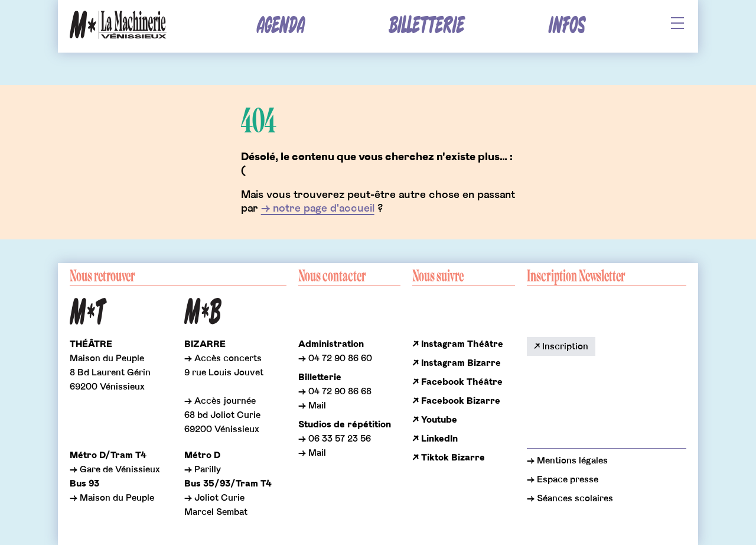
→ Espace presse (563, 479)
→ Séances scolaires (570, 498)
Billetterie (426, 26)
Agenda (281, 26)
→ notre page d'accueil (318, 208)
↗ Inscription (561, 346)
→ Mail (312, 405)
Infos (567, 26)
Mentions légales (571, 460)
